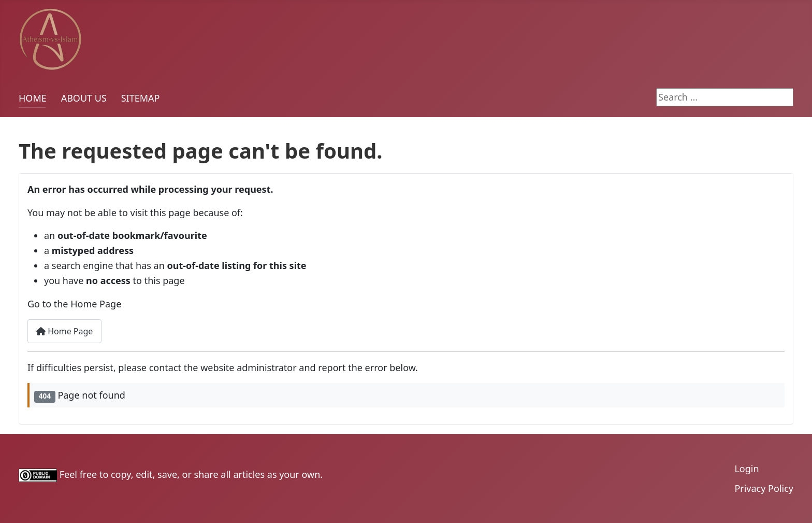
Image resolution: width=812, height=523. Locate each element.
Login (746, 469)
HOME (33, 98)
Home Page (64, 331)
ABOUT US (84, 98)
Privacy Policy (764, 488)
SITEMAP (141, 98)
